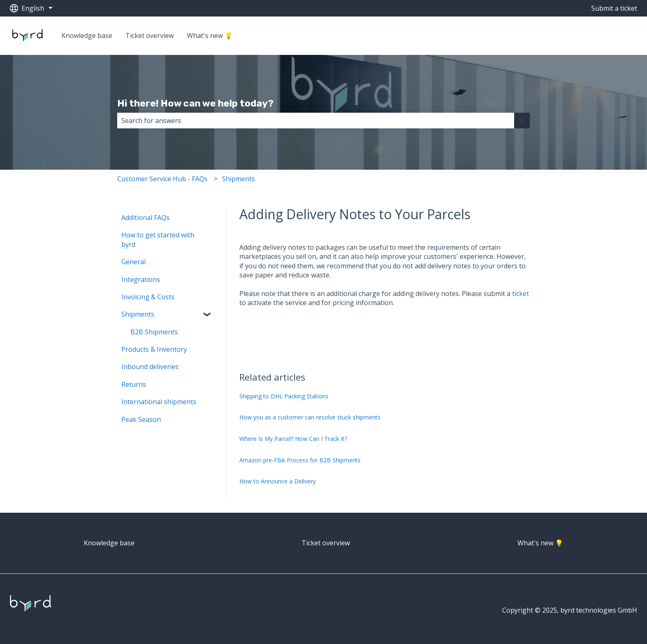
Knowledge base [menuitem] (109, 543)
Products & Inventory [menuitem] (154, 349)
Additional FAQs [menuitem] (145, 218)
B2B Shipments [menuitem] (154, 332)
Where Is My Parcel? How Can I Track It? (293, 439)
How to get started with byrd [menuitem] (158, 239)
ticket (521, 294)
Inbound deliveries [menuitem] (150, 367)
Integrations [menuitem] (141, 279)
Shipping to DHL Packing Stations (284, 396)
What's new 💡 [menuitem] (540, 543)
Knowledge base (87, 36)
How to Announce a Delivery (277, 481)
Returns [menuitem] (134, 384)
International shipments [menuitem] (159, 402)
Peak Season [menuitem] (141, 419)
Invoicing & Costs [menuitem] (148, 297)
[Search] (522, 121)
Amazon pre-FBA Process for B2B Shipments (300, 460)
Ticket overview (150, 36)
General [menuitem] (133, 262)
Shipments (238, 179)
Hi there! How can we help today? (195, 103)
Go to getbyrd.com (600, 36)
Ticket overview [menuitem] (326, 543)
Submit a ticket (614, 8)
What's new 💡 (210, 36)
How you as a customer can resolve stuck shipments (310, 417)
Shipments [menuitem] (138, 314)
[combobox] (316, 121)
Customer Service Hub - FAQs (162, 179)
